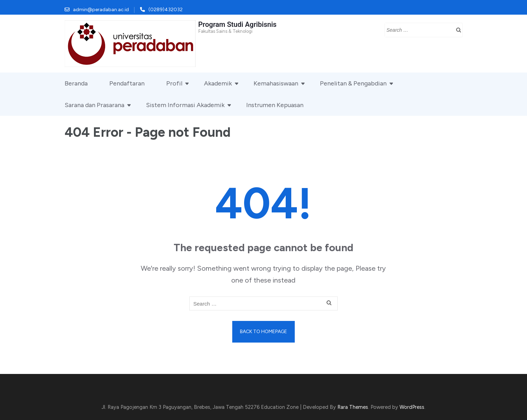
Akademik (218, 83)
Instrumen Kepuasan (275, 105)
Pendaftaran (127, 83)
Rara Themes (353, 407)
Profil (174, 83)
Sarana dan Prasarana (94, 105)
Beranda (76, 83)
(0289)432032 (166, 10)
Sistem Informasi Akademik (185, 105)
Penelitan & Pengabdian (353, 83)
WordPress (412, 407)
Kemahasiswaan (276, 83)
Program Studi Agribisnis (237, 24)
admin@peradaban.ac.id (101, 10)
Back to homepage (263, 332)
